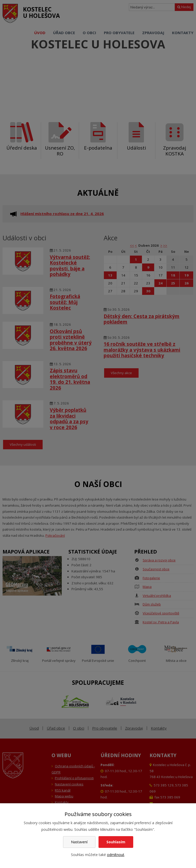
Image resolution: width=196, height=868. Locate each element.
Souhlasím (116, 842)
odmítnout (116, 855)
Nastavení (79, 842)
